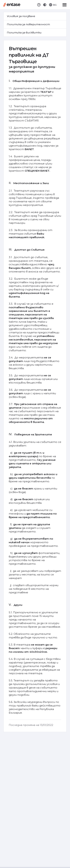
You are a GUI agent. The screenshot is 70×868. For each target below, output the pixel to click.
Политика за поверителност (28, 24)
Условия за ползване (21, 16)
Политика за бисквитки (24, 32)
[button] (45, 5)
